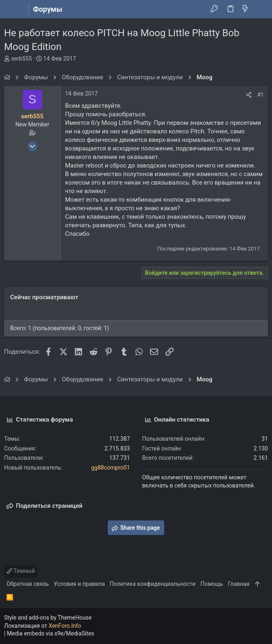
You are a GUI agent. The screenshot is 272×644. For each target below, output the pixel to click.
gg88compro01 (110, 468)
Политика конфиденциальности (153, 584)
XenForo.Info (65, 626)
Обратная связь (28, 584)
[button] (12, 9)
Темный (21, 571)
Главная (238, 584)
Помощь (212, 584)
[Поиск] (260, 9)
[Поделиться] (249, 95)
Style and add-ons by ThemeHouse (48, 618)
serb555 (21, 59)
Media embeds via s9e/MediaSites (51, 633)
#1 (261, 95)
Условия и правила (79, 584)
